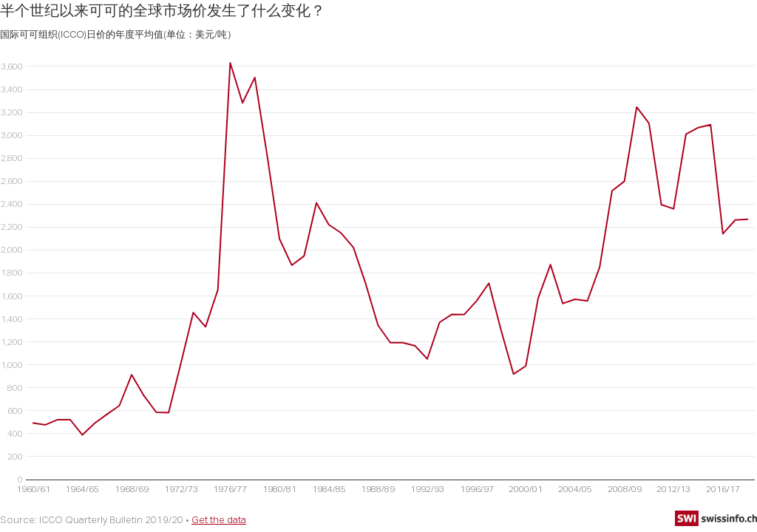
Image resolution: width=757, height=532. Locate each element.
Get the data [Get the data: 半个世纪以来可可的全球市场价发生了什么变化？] (219, 519)
